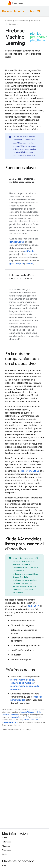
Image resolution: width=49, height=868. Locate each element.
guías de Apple (17, 264)
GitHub (5, 854)
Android (30, 264)
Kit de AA (32, 606)
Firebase (9, 21)
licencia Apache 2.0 (19, 717)
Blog (4, 865)
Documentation (12, 11)
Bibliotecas (7, 850)
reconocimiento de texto (22, 680)
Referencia (7, 842)
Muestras (6, 846)
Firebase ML (33, 11)
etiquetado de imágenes (22, 683)
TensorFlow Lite (29, 471)
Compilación (14, 24)
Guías (5, 838)
